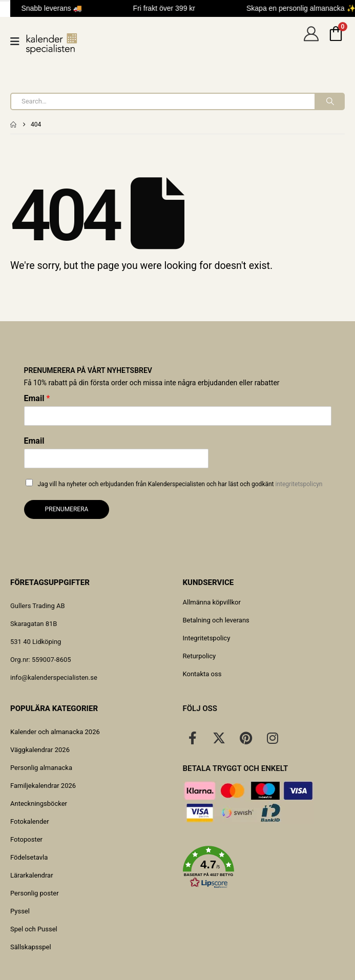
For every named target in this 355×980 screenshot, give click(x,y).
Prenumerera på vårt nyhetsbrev (88, 370)
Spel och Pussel (34, 929)
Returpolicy (200, 656)
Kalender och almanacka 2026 (55, 732)
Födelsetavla (29, 857)
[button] (264, 867)
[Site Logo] (52, 44)
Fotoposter (26, 839)
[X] (219, 738)
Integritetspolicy (207, 638)
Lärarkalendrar (32, 875)
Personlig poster (35, 893)
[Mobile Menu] (18, 41)
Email (37, 398)
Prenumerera (67, 509)
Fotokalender (30, 821)
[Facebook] (193, 738)
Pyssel (20, 911)
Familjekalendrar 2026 (43, 786)
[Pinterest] (246, 738)
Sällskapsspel (31, 947)
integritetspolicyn (299, 484)
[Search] (329, 101)
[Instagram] (273, 738)
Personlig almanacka (41, 768)
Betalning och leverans (216, 620)
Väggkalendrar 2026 (40, 750)
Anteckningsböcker (39, 804)
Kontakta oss (202, 674)
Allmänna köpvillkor (212, 602)
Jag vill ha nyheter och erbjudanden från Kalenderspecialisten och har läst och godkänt (180, 484)
